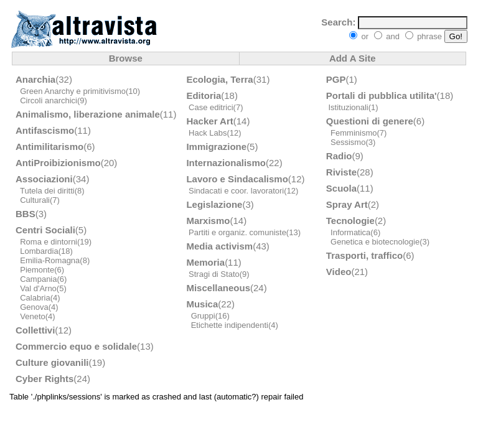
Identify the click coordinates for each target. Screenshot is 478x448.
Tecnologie (350, 221)
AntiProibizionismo (58, 163)
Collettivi (35, 330)
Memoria (205, 262)
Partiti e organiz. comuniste (237, 232)
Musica (202, 304)
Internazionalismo (226, 163)
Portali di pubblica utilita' (382, 96)
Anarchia (35, 79)
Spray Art (347, 204)
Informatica (350, 232)
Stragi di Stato (214, 274)
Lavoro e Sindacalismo (237, 179)
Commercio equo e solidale (76, 346)
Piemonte (37, 270)
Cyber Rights (45, 379)
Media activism (219, 246)
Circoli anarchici (49, 100)
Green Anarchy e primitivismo (73, 91)
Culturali (35, 200)
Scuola (341, 188)
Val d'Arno (38, 288)
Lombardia (39, 251)
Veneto (33, 316)
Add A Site (353, 58)
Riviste (341, 172)
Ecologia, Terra (219, 79)
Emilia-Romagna (50, 260)
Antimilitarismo (49, 147)
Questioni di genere (370, 121)
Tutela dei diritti (47, 191)
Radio (339, 156)
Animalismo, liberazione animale (88, 114)
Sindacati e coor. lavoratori (236, 191)
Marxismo (208, 221)
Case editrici (211, 107)
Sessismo (348, 142)
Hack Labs (208, 133)
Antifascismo (45, 130)
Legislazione (214, 204)
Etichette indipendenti (230, 325)
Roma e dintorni (49, 242)
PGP (336, 79)
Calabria (35, 298)
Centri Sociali (45, 230)
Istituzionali (348, 107)
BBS (26, 214)
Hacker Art (209, 121)
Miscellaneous (218, 288)
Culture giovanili (52, 362)
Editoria (204, 96)
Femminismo (354, 133)
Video (339, 272)
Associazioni (44, 179)
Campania (38, 279)
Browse (126, 58)
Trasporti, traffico (364, 255)
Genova (34, 307)
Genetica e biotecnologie (375, 242)
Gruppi (203, 316)
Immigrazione (216, 147)
